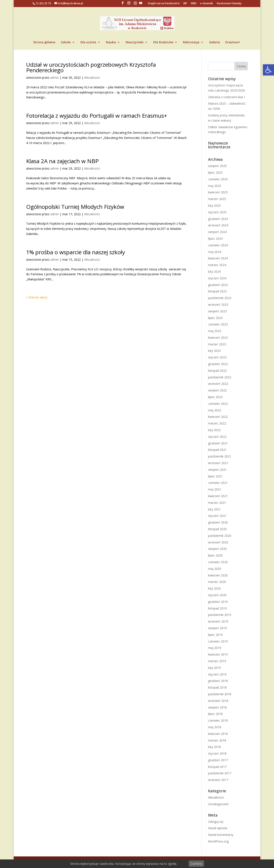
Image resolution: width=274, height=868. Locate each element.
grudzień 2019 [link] (218, 602)
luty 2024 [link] (214, 272)
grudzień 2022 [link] (218, 364)
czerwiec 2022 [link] (218, 404)
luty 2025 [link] (214, 205)
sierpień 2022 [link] (217, 390)
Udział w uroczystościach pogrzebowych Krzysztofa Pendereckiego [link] (91, 67)
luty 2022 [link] (214, 430)
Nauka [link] (111, 42)
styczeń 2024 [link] (217, 278)
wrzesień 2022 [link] (218, 384)
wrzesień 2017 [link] (218, 780)
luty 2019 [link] (214, 668)
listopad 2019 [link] (217, 608)
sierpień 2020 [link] (217, 549)
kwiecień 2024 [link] (218, 258)
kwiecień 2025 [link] (218, 192)
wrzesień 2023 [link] (218, 305)
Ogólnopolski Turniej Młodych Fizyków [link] (75, 207)
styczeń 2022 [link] (217, 437)
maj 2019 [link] (215, 648)
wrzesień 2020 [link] (218, 542)
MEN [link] (194, 4)
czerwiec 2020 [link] (218, 562)
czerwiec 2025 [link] (218, 179)
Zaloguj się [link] (216, 822)
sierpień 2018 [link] (217, 707)
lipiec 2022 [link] (215, 397)
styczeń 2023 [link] (217, 357)
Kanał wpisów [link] (218, 828)
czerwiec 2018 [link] (218, 720)
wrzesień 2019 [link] (218, 621)
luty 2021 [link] (214, 509)
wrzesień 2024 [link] (218, 225)
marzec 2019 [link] (217, 661)
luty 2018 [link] (214, 747)
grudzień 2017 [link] (218, 760)
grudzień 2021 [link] (218, 443)
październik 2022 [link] (220, 377)
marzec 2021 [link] (217, 503)
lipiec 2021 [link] (215, 476)
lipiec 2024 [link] (215, 238)
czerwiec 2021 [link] (218, 483)
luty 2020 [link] (214, 588)
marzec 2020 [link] (217, 582)
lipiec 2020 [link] (215, 555)
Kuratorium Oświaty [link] (229, 4)
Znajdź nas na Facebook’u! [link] (164, 4)
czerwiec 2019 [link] (218, 641)
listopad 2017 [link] (217, 767)
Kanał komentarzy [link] (221, 835)
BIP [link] (185, 4)
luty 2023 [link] (214, 351)
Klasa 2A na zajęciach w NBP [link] (62, 161)
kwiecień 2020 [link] (218, 575)
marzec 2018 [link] (217, 740)
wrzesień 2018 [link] (218, 701)
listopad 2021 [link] (217, 450)
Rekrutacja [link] (191, 42)
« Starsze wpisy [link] (37, 297)
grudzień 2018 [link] (218, 681)
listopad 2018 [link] (217, 687)
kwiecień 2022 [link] (218, 417)
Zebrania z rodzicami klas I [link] (226, 97)
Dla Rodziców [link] (163, 42)
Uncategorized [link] (218, 804)
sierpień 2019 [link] (217, 628)
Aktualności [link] (92, 77)
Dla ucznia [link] (88, 42)
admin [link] (55, 77)
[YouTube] (141, 4)
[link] (268, 70)
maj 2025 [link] (215, 186)
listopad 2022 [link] (217, 371)
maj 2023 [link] (215, 331)
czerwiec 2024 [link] (218, 245)
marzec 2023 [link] (217, 344)
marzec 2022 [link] (217, 423)
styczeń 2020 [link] (217, 595)
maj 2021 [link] (215, 489)
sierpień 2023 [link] (217, 311)
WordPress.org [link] (218, 841)
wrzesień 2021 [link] (218, 463)
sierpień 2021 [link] (217, 470)
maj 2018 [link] (215, 727)
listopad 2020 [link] (217, 529)
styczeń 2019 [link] (217, 674)
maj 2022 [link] (215, 410)
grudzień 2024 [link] (218, 219)
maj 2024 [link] (215, 252)
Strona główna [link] (44, 42)
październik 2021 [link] (220, 456)
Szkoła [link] (66, 42)
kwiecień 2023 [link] (218, 338)
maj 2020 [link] (215, 569)
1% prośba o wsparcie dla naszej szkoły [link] (76, 252)
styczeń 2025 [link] (217, 212)
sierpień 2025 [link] (217, 166)
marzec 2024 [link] (217, 265)
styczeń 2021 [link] (217, 516)
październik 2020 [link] (220, 536)
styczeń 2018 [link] (217, 753)
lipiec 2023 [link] (215, 318)
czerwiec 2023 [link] (218, 324)
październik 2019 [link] (220, 615)
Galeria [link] (214, 42)
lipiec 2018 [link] (215, 714)
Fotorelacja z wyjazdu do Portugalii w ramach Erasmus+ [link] (97, 116)
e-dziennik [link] (207, 4)
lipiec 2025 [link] (215, 172)
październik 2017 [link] (220, 773)
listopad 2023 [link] (217, 291)
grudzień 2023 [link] (218, 285)
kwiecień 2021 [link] (218, 496)
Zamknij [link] (196, 864)
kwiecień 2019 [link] (218, 654)
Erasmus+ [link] (233, 42)
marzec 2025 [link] (217, 199)
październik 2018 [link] (220, 694)
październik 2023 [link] (220, 298)
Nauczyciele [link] (135, 42)
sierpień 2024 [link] (217, 232)
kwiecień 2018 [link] (218, 734)
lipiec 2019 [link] (215, 635)
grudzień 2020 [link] (218, 522)
